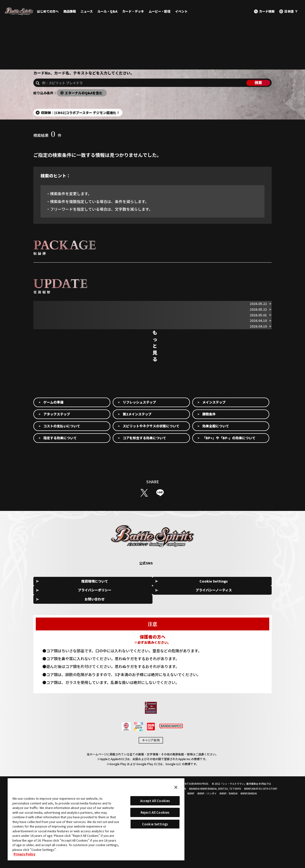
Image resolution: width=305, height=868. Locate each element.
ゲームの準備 (53, 483)
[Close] (176, 787)
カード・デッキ (133, 11)
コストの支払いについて (62, 506)
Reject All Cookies (155, 812)
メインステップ (214, 483)
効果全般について (216, 506)
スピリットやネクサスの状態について (151, 506)
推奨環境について (58, 662)
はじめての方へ (48, 11)
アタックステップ (57, 494)
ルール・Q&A (107, 11)
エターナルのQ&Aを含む (84, 108)
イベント (181, 11)
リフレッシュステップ (139, 483)
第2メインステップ (137, 494)
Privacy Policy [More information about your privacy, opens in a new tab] (24, 854)
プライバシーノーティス (202, 662)
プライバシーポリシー (154, 662)
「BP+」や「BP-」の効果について (229, 518)
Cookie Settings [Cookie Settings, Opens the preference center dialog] (155, 824)
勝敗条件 (209, 494)
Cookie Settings (106, 662)
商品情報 (70, 11)
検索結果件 (47, 151)
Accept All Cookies (155, 801)
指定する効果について (60, 518)
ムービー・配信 (160, 11)
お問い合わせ (250, 662)
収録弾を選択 (47, 283)
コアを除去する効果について (144, 518)
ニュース (87, 11)
